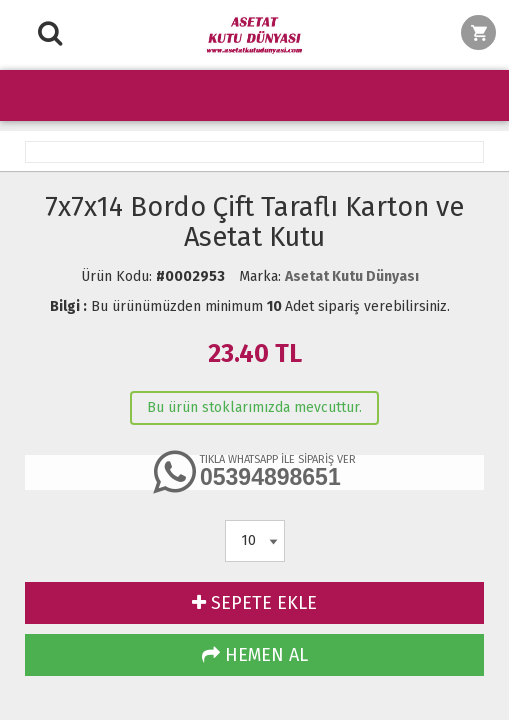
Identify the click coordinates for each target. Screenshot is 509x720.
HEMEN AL (255, 655)
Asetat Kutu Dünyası (352, 276)
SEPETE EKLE (254, 603)
